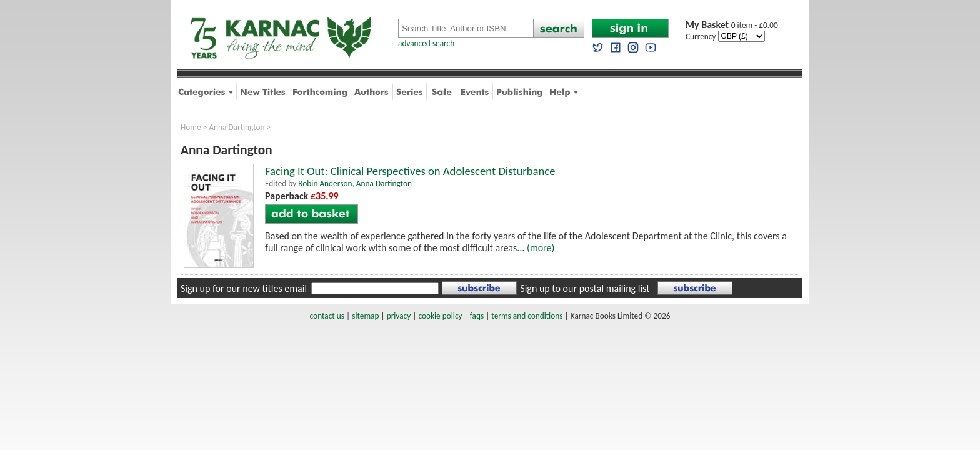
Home (191, 127)
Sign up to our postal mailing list (585, 288)
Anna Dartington (237, 127)
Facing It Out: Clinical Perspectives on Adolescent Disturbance (410, 171)
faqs (477, 316)
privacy (399, 316)
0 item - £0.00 (732, 25)
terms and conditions (527, 316)
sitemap (365, 316)
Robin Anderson (325, 183)
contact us (327, 316)
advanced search (426, 43)
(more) (541, 248)
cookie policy (440, 316)
